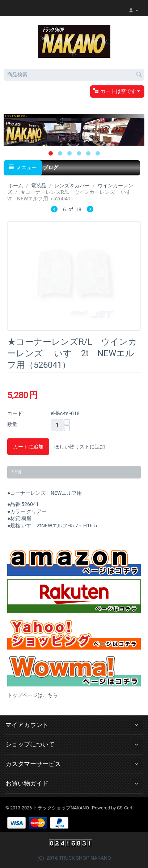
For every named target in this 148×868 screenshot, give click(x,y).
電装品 (39, 186)
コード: (15, 413)
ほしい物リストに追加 (80, 447)
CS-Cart (125, 808)
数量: (13, 424)
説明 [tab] (16, 472)
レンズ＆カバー (72, 186)
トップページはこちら (33, 695)
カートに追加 (28, 447)
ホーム (16, 186)
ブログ (51, 167)
